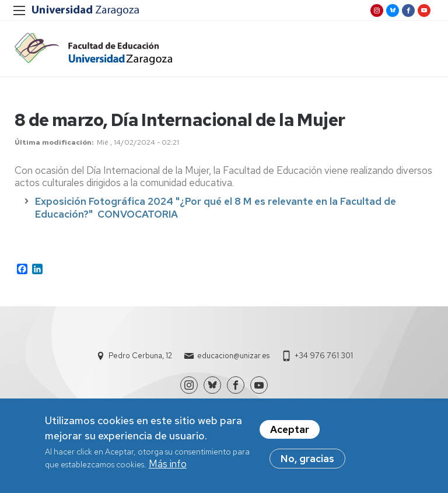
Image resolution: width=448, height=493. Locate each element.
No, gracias (307, 461)
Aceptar (290, 432)
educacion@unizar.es (233, 356)
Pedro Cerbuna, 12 (140, 356)
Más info (168, 467)
